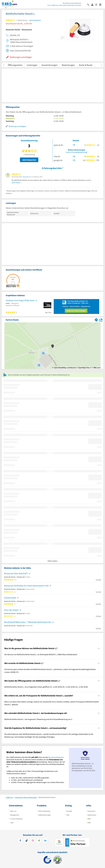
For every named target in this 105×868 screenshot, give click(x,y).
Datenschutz (92, 815)
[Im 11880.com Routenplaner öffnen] (96, 319)
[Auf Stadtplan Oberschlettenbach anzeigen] (101, 320)
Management (15, 815)
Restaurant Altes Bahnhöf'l (16, 573)
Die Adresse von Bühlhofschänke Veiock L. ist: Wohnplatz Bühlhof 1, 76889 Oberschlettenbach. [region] (41, 654)
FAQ (68, 815)
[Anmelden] (93, 5)
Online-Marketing (44, 811)
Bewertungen (68, 65)
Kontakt (69, 811)
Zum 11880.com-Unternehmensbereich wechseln (64, 5)
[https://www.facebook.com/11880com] (20, 841)
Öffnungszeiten (15, 65)
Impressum (91, 811)
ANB (89, 823)
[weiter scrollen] (101, 65)
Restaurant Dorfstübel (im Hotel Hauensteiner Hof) (26, 586)
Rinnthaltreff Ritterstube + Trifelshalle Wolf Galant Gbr (28, 622)
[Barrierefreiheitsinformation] (97, 4)
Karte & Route (86, 65)
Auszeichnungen (50, 65)
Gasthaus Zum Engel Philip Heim (20, 300)
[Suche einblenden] (89, 4)
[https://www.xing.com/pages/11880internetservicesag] (39, 841)
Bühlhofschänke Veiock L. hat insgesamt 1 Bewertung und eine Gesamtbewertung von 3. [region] (38, 719)
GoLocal (26, 177)
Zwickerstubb (10, 598)
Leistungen (32, 65)
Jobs (12, 823)
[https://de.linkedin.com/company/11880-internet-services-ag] (45, 841)
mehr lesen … (17, 182)
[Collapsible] (99, 648)
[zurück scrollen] (4, 65)
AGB (89, 819)
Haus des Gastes (11, 610)
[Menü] (101, 4)
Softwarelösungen (45, 815)
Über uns (13, 811)
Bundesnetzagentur (56, 757)
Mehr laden (52, 561)
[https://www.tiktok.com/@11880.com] (27, 841)
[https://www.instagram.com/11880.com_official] (33, 841)
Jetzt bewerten (29, 160)
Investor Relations (16, 819)
